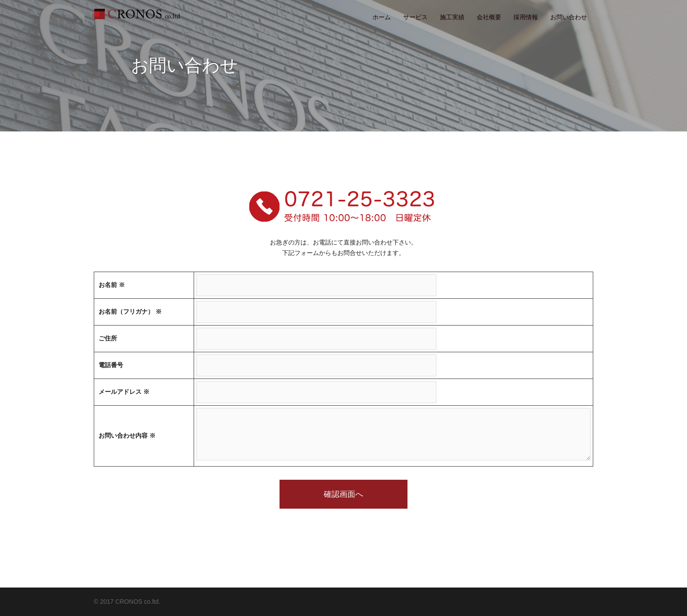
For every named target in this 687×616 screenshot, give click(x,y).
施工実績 (452, 17)
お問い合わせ (569, 17)
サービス (415, 17)
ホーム (382, 17)
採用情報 (526, 17)
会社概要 (489, 17)
